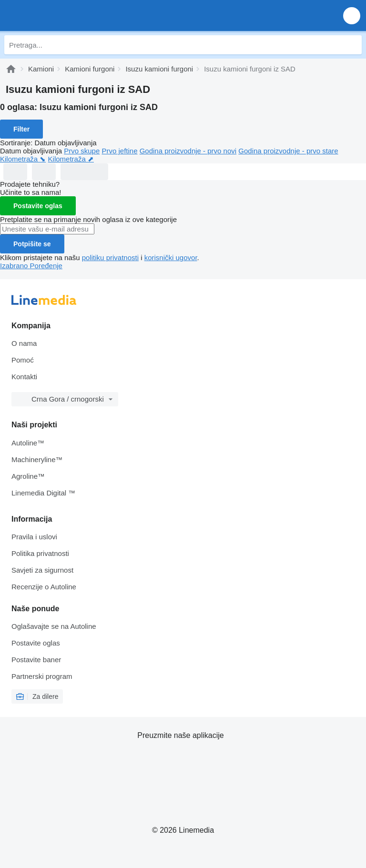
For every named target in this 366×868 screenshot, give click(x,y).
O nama (24, 343)
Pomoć (23, 360)
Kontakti (24, 377)
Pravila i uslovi (34, 537)
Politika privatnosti (40, 553)
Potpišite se (32, 244)
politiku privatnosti (110, 257)
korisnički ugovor (171, 257)
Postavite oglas (38, 206)
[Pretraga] (352, 45)
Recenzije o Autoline (44, 587)
